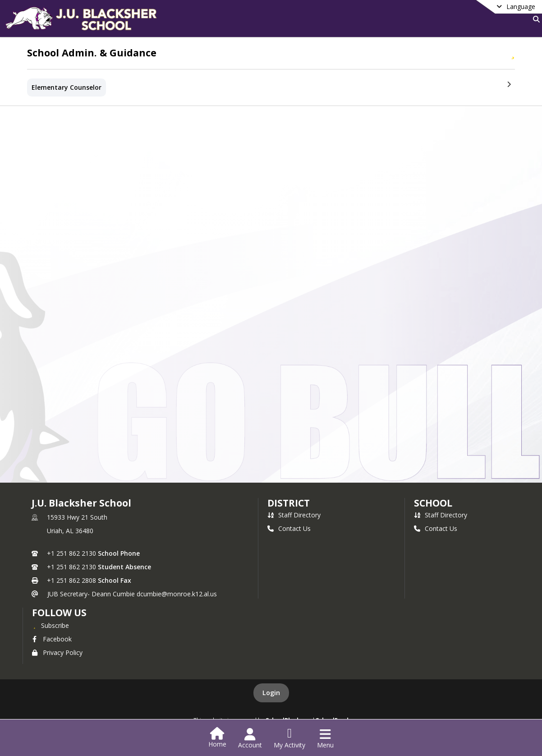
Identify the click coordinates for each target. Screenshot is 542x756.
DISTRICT (289, 503)
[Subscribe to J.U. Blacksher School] (51, 625)
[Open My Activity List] (289, 738)
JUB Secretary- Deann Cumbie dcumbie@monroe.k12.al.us (132, 594)
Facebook (52, 639)
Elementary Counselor (67, 87)
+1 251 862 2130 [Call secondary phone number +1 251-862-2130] (71, 567)
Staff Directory (294, 515)
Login (271, 693)
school (433, 503)
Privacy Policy (57, 652)
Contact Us (289, 528)
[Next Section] (509, 84)
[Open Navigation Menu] (325, 738)
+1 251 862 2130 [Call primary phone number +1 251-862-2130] (71, 553)
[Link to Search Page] (535, 19)
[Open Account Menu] (250, 738)
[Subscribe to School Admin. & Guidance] (513, 52)
